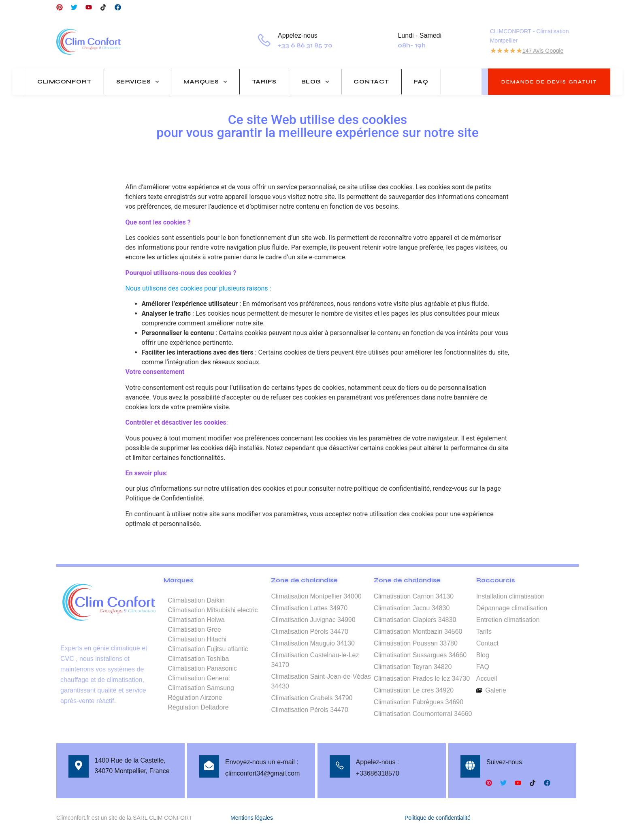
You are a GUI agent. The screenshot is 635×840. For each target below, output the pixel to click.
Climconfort (64, 82)
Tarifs (264, 82)
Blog (315, 82)
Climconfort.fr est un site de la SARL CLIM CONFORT (124, 817)
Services (138, 82)
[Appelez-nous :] (340, 766)
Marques (205, 82)
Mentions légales (252, 817)
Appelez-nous (298, 35)
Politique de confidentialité (438, 817)
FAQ (421, 82)
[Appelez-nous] (264, 42)
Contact (371, 82)
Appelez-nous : (378, 762)
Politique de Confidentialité (164, 498)
